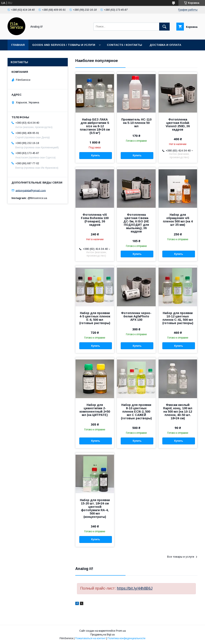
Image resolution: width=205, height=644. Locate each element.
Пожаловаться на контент (90, 638)
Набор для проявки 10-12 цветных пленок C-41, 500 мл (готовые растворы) (178, 318)
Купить (96, 155)
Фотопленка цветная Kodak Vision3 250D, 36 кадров (178, 124)
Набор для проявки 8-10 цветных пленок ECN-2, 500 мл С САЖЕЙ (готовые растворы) (136, 412)
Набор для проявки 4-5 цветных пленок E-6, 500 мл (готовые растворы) (95, 318)
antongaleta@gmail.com (31, 190)
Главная (18, 45)
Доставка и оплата (165, 45)
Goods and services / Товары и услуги (64, 45)
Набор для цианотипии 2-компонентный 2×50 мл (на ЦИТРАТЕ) (95, 410)
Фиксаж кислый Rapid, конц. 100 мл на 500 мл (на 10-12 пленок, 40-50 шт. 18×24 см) (178, 412)
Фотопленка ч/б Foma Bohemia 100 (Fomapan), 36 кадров (95, 220)
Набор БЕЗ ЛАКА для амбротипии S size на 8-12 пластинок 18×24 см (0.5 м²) (95, 126)
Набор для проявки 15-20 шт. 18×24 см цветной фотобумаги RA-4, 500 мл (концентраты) (95, 508)
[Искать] (164, 27)
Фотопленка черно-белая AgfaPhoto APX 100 (136, 316)
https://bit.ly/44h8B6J (135, 588)
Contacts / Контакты (124, 45)
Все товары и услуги (181, 557)
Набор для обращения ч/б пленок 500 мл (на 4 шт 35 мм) (178, 220)
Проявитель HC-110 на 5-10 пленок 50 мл (136, 123)
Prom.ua (121, 631)
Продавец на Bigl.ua (102, 635)
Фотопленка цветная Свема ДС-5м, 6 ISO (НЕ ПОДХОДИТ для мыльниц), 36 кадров (136, 223)
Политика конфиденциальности (126, 638)
